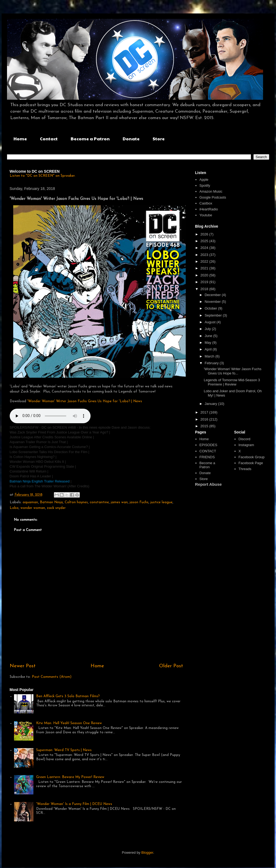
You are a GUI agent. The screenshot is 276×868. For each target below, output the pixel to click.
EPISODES (208, 445)
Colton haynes (76, 502)
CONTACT (208, 451)
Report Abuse (208, 484)
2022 (205, 261)
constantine (99, 502)
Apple (204, 180)
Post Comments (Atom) (52, 677)
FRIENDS (207, 457)
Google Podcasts (213, 197)
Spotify (205, 185)
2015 (205, 426)
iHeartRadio (209, 209)
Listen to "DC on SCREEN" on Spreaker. (43, 176)
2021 (205, 268)
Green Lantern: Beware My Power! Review (70, 777)
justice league (161, 502)
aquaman (30, 502)
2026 (205, 234)
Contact (49, 139)
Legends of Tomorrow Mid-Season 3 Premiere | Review (232, 382)
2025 (205, 241)
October (211, 308)
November (213, 302)
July (208, 329)
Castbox (206, 203)
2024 (205, 248)
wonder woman (33, 508)
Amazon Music (211, 191)
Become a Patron (90, 139)
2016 (205, 419)
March (210, 356)
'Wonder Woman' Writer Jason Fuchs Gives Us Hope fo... (233, 371)
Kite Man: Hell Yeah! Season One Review (69, 723)
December (213, 295)
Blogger (147, 853)
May (208, 343)
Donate (131, 139)
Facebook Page (251, 463)
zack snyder (56, 508)
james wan (119, 502)
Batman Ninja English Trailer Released (40, 481)
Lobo (14, 508)
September (214, 315)
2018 (205, 289)
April (209, 349)
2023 (205, 255)
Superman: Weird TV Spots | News (64, 750)
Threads (245, 469)
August (211, 322)
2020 (205, 275)
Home (20, 139)
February (212, 363)
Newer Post (23, 666)
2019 (205, 282)
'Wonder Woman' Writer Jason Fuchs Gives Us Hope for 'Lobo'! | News (85, 401)
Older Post (171, 666)
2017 (205, 412)
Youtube (206, 215)
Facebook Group (252, 457)
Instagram (246, 445)
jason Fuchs (139, 502)
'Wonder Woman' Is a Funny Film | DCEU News (74, 804)
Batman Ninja (51, 502)
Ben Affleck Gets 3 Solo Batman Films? (68, 696)
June (209, 336)
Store (159, 139)
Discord (244, 439)
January (211, 404)
